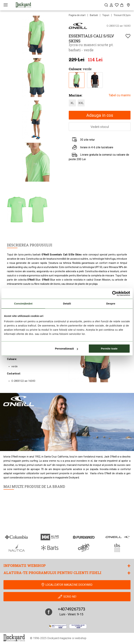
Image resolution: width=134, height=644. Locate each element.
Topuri (106, 15)
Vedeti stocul (100, 127)
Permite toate (109, 349)
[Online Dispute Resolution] (78, 626)
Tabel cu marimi (120, 95)
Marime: (75, 95)
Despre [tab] (111, 304)
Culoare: (75, 69)
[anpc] (58, 626)
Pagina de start (77, 15)
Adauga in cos (100, 115)
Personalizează (66, 349)
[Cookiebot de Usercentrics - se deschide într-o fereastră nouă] (115, 293)
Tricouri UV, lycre (122, 15)
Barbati (94, 15)
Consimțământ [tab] (23, 304)
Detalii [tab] (67, 304)
